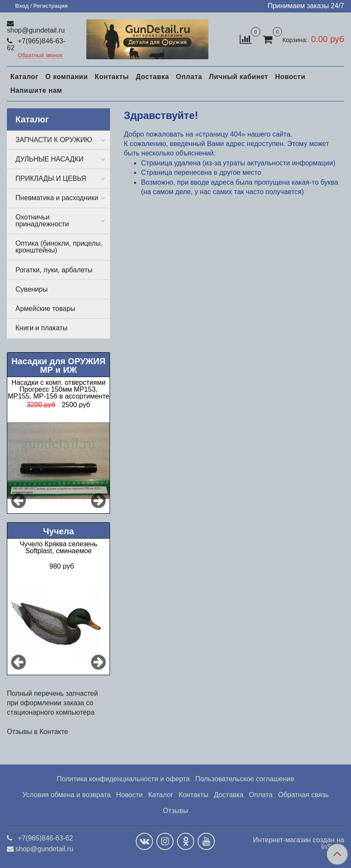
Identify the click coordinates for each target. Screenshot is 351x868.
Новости (290, 77)
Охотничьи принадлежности (42, 221)
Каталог (24, 77)
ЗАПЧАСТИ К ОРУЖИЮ (54, 140)
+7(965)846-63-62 (36, 44)
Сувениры (32, 289)
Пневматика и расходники (57, 198)
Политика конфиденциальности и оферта (123, 779)
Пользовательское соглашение (244, 779)
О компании (66, 77)
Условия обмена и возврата (67, 795)
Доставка (153, 77)
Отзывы (175, 811)
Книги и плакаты (41, 328)
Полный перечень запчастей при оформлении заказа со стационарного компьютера (52, 703)
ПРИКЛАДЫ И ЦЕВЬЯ (51, 178)
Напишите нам (36, 90)
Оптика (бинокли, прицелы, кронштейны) (59, 247)
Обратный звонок (40, 56)
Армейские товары (45, 309)
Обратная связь (303, 795)
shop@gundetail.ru (36, 30)
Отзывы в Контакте (37, 732)
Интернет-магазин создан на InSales (299, 844)
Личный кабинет (238, 77)
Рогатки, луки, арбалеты (54, 270)
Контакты (111, 77)
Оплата (189, 77)
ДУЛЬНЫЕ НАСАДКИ (49, 159)
